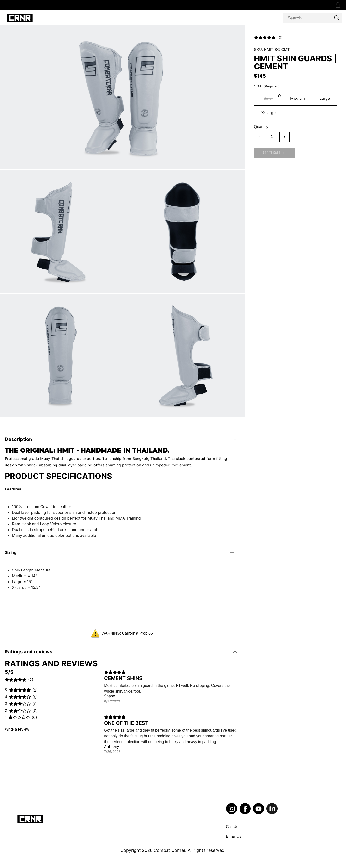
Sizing (11, 552)
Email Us (234, 836)
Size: (267, 86)
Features (13, 489)
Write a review (17, 729)
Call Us (232, 827)
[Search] (313, 18)
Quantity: (262, 127)
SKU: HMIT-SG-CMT (272, 50)
